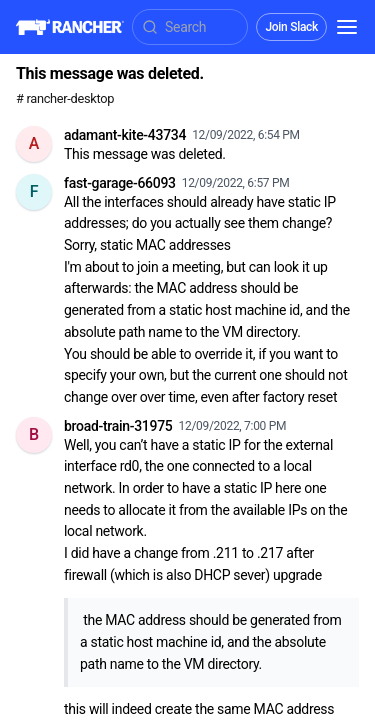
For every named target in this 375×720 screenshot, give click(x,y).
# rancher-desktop (65, 98)
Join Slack (291, 27)
